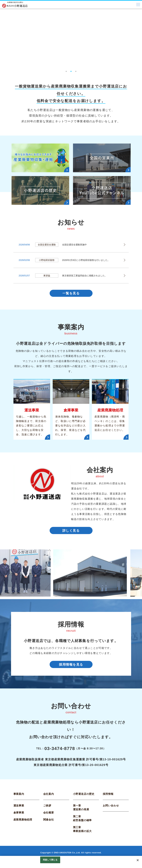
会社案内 (49, 798)
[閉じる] (138, 860)
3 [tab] (76, 70)
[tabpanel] (71, 38)
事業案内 (19, 798)
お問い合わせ (111, 809)
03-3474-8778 (60, 752)
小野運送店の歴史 (84, 798)
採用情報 (108, 798)
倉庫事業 (19, 816)
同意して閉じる (50, 860)
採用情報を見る (71, 668)
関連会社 (49, 823)
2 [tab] (71, 70)
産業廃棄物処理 (23, 823)
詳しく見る (71, 532)
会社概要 (49, 816)
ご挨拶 (47, 809)
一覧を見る (71, 294)
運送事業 (19, 809)
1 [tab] (66, 70)
